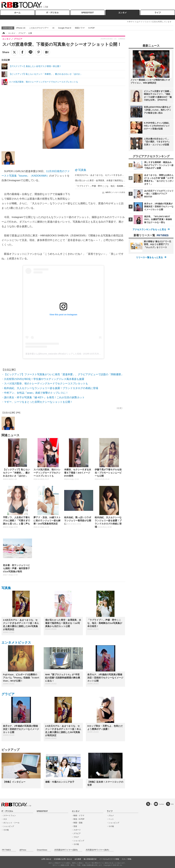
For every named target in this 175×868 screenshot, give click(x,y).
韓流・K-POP (79, 819)
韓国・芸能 (78, 823)
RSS (172, 804)
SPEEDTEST (87, 13)
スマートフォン (10, 816)
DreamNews (42, 850)
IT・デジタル (52, 13)
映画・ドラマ (79, 816)
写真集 (82, 170)
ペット (111, 819)
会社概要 (78, 859)
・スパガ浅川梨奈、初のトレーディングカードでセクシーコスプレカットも (45, 384)
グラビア (8, 694)
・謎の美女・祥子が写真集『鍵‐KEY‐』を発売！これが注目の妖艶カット (43, 397)
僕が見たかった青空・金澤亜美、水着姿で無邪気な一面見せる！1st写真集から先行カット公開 (119, 180)
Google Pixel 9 (65, 28)
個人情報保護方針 (90, 859)
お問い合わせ (46, 859)
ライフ (158, 13)
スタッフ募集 (127, 859)
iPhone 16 (21, 28)
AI (53, 28)
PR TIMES (6, 850)
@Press (23, 850)
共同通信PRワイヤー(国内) (66, 850)
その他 (6, 830)
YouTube (162, 804)
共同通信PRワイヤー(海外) (97, 850)
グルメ (111, 816)
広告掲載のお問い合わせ (63, 859)
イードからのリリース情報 (109, 859)
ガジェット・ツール (11, 823)
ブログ (76, 837)
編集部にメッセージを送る (115, 192)
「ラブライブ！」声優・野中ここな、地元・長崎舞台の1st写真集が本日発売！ (112, 186)
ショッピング (9, 826)
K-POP (91, 28)
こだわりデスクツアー (39, 28)
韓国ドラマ (80, 28)
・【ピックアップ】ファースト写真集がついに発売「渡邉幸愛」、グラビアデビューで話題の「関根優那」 (63, 374)
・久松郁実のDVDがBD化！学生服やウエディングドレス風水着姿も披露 (43, 379)
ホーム (17, 13)
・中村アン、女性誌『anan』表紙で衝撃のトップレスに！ (35, 393)
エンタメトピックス (16, 642)
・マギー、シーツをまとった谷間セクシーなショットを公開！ (37, 402)
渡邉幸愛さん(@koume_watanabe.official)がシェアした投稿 (53, 354)
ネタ (5, 819)
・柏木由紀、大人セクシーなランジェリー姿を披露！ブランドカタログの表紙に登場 (50, 388)
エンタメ (122, 13)
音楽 (75, 826)
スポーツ (77, 830)
